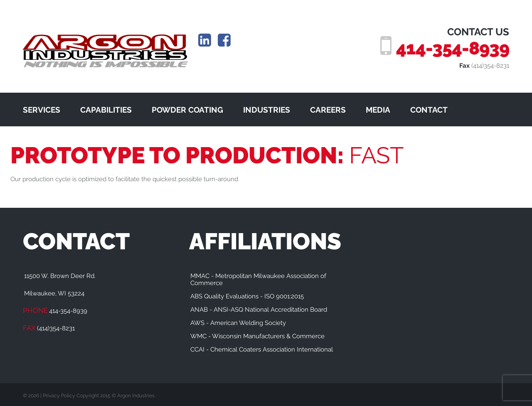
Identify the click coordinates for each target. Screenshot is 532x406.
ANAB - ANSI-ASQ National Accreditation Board (259, 310)
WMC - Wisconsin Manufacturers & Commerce (257, 336)
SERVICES (42, 110)
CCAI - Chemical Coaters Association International (262, 349)
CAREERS (328, 110)
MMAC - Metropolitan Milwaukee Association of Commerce (258, 279)
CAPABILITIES (106, 110)
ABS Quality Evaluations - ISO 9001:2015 (247, 296)
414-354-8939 (453, 48)
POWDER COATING (187, 110)
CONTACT (429, 110)
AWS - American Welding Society (238, 323)
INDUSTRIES (267, 110)
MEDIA (378, 110)
